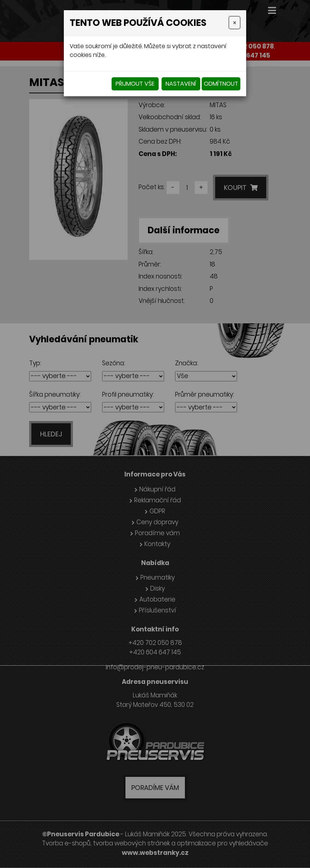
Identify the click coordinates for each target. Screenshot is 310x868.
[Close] (235, 23)
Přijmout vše (135, 84)
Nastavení (181, 84)
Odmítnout (221, 84)
